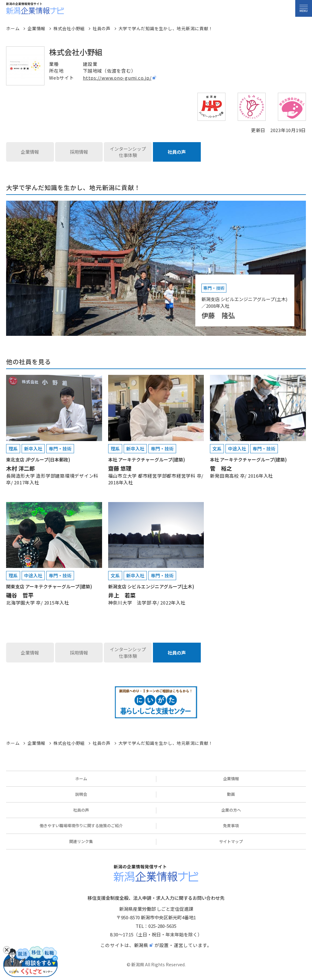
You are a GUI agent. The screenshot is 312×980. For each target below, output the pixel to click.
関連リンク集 (81, 841)
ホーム (81, 779)
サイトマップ (231, 841)
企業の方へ (231, 810)
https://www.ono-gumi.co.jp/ (117, 78)
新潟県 (141, 945)
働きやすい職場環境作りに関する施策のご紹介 (81, 826)
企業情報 (30, 152)
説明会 (81, 794)
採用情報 (79, 152)
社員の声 (177, 152)
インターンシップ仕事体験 (128, 152)
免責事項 (231, 826)
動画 (231, 794)
